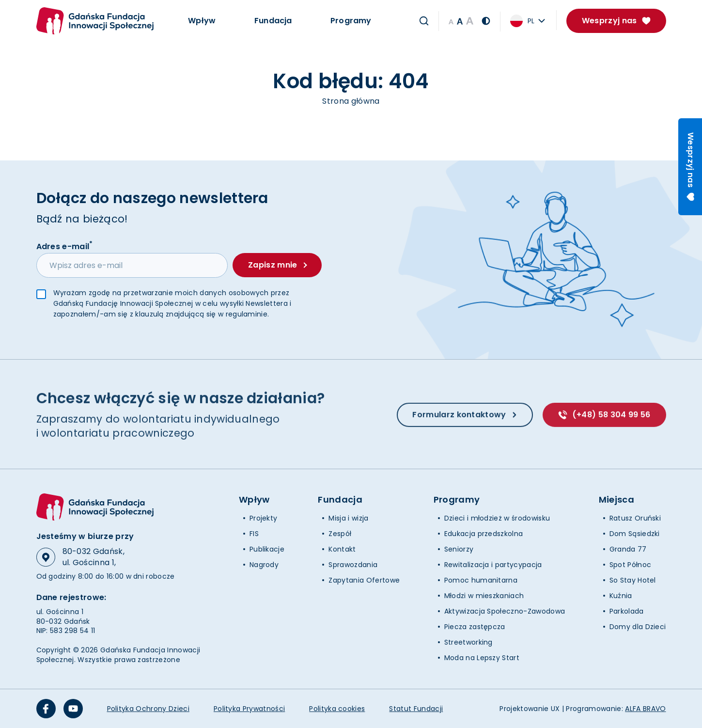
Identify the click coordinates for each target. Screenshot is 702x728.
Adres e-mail (65, 246)
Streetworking (468, 642)
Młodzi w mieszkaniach (484, 596)
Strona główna (351, 101)
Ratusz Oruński (635, 518)
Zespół (340, 534)
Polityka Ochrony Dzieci (148, 709)
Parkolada (627, 611)
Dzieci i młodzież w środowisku (497, 518)
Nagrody (264, 565)
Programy (351, 21)
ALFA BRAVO (645, 709)
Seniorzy (459, 549)
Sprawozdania (353, 565)
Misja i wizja (348, 518)
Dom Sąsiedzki (635, 534)
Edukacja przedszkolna (484, 534)
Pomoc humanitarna (481, 580)
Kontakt (342, 549)
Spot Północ (631, 565)
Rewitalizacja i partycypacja (493, 565)
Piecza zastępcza (475, 627)
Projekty (264, 518)
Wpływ (202, 21)
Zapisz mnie (277, 265)
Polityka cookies (337, 709)
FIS (254, 534)
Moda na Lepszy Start (482, 658)
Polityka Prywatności (249, 709)
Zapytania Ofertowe (364, 580)
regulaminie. (248, 315)
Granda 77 (628, 549)
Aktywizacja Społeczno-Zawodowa (505, 611)
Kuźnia (621, 596)
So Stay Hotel (633, 580)
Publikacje (267, 549)
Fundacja (273, 21)
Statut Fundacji (416, 709)
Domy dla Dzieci (638, 627)
